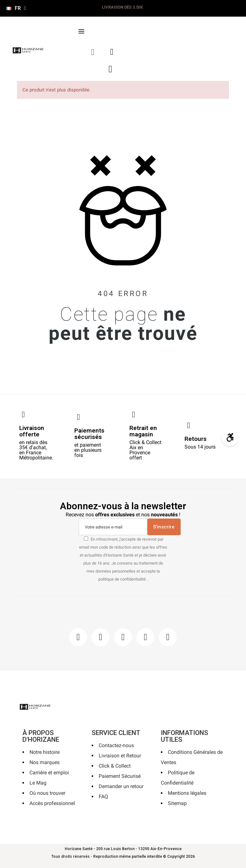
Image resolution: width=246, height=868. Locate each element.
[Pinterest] (123, 637)
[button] (93, 52)
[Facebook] (78, 637)
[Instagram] (101, 637)
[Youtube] (145, 637)
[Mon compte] (112, 52)
